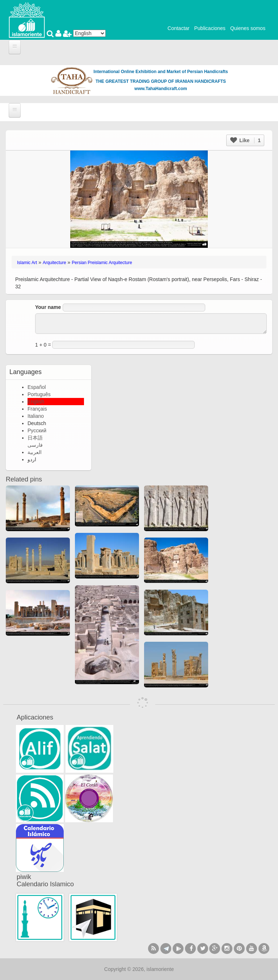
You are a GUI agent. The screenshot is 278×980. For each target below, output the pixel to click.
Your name (48, 307)
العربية (35, 452)
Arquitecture (54, 263)
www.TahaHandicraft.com (161, 89)
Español (37, 387)
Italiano (36, 416)
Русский (37, 430)
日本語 (35, 438)
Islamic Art (27, 263)
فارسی (35, 445)
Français (37, 409)
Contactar (179, 28)
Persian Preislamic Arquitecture (102, 263)
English (36, 402)
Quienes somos (248, 28)
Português (39, 394)
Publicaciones (210, 28)
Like (245, 140)
